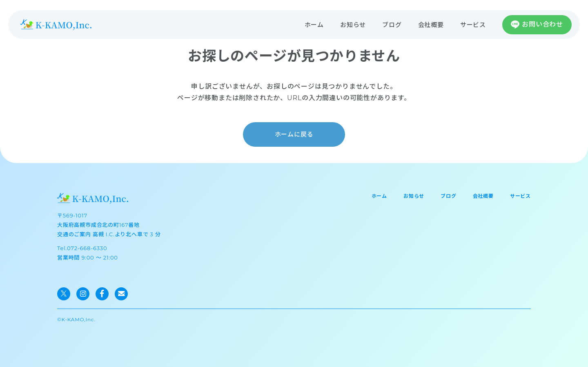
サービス (473, 25)
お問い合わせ (542, 24)
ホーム (314, 25)
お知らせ (353, 25)
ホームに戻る (294, 134)
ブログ (392, 25)
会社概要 (431, 25)
